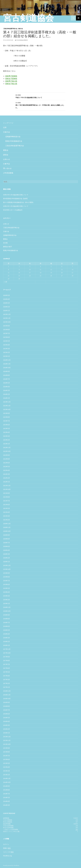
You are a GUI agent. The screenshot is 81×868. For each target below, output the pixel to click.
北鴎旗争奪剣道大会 (13, 137)
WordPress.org (7, 856)
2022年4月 (6, 470)
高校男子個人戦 (11, 81)
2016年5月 (6, 718)
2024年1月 (6, 398)
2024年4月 (6, 387)
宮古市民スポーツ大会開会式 (13, 210)
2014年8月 (6, 790)
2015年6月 (6, 760)
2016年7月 (6, 710)
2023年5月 (6, 429)
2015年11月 (7, 741)
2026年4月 (6, 299)
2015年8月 (6, 752)
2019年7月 (6, 581)
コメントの (8, 852)
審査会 (6, 150)
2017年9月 (6, 657)
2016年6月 (6, 714)
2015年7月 (6, 756)
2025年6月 (6, 337)
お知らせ (7, 159)
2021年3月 (6, 516)
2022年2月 (6, 478)
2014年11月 (7, 779)
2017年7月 (6, 664)
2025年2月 (6, 352)
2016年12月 (7, 691)
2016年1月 (6, 733)
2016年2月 (6, 729)
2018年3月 (6, 638)
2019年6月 (6, 585)
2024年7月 (6, 379)
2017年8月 (6, 661)
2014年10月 (7, 782)
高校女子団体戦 (11, 79)
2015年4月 (6, 767)
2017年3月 (6, 680)
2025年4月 (6, 345)
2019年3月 (6, 596)
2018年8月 (6, 619)
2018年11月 (7, 607)
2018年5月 (6, 630)
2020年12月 (7, 524)
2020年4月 (6, 550)
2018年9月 (6, 615)
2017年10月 (7, 653)
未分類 (5, 243)
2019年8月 (6, 577)
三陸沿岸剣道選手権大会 (10, 29)
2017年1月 (6, 687)
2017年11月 (7, 649)
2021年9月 (6, 493)
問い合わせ (7, 168)
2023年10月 (7, 410)
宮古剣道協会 (28, 18)
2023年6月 (6, 425)
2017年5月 (6, 672)
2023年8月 (6, 417)
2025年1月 (6, 356)
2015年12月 (7, 737)
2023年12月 (7, 402)
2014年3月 (6, 805)
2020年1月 (6, 562)
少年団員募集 (8, 173)
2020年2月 (6, 558)
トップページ (8, 123)
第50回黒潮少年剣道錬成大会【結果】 (16, 199)
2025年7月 (6, 333)
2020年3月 (6, 554)
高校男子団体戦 (11, 76)
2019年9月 (6, 573)
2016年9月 (6, 702)
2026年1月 (6, 311)
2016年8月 (6, 706)
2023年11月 (7, 406)
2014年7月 (6, 794)
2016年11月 (7, 695)
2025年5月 (6, 341)
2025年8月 (6, 330)
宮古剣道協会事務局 (22, 40)
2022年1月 (6, 482)
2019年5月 (6, 588)
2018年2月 (6, 642)
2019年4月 (6, 592)
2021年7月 (6, 501)
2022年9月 (6, 455)
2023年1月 (6, 444)
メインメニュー (78, 18)
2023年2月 (6, 440)
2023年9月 (6, 413)
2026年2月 (6, 307)
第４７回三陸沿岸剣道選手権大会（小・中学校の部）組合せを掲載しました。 (40, 105)
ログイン (6, 844)
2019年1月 (6, 604)
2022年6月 (6, 463)
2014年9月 (6, 786)
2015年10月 (7, 744)
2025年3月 (6, 349)
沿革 (5, 127)
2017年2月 (6, 683)
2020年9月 (6, 535)
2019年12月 (7, 566)
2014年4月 (6, 801)
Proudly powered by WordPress (11, 865)
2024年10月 (7, 368)
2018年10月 (7, 611)
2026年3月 (6, 303)
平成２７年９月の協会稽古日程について (40, 96)
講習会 (6, 155)
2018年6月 (6, 626)
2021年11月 (7, 486)
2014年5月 (6, 798)
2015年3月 (6, 771)
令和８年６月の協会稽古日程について (16, 195)
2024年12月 (7, 360)
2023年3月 (6, 436)
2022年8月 (6, 459)
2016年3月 (6, 725)
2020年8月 (6, 539)
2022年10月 (7, 451)
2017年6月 (6, 668)
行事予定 (7, 164)
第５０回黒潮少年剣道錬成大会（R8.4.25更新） (19, 202)
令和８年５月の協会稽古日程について (16, 206)
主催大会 (20, 29)
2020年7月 (6, 543)
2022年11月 (7, 448)
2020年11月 (7, 527)
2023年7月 (6, 421)
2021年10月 (7, 489)
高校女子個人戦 (11, 84)
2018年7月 (6, 623)
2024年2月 (6, 394)
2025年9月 (6, 326)
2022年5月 (6, 467)
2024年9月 (6, 371)
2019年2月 (6, 600)
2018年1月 (6, 645)
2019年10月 (7, 569)
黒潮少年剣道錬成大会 (14, 141)
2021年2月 (6, 520)
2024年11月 (7, 364)
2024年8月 (6, 375)
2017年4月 (6, 676)
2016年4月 (6, 721)
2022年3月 (6, 474)
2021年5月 (6, 508)
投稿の (7, 848)
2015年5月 (6, 763)
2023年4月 (6, 432)
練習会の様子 (8, 247)
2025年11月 (7, 318)
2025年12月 (7, 314)
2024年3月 (6, 391)
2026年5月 (6, 295)
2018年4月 (6, 634)
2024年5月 (6, 383)
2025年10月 (7, 322)
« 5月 (5, 282)
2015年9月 (6, 748)
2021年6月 (6, 505)
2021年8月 (6, 497)
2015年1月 (6, 775)
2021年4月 (6, 512)
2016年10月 (7, 699)
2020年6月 (6, 546)
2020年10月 (7, 531)
